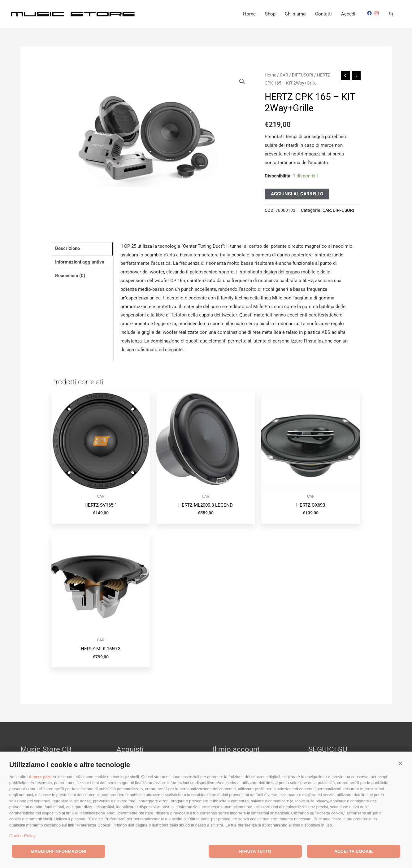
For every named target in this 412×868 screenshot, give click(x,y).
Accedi (348, 14)
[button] (400, 763)
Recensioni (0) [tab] (70, 276)
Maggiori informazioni (58, 851)
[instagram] (377, 13)
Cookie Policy (22, 836)
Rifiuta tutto (255, 851)
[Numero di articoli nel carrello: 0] (391, 14)
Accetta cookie (353, 851)
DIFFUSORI (303, 75)
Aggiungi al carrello (297, 194)
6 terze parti (40, 777)
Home (249, 14)
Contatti (323, 14)
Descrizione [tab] (67, 248)
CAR (284, 75)
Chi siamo (295, 14)
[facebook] (370, 13)
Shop (270, 14)
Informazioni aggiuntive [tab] (80, 262)
